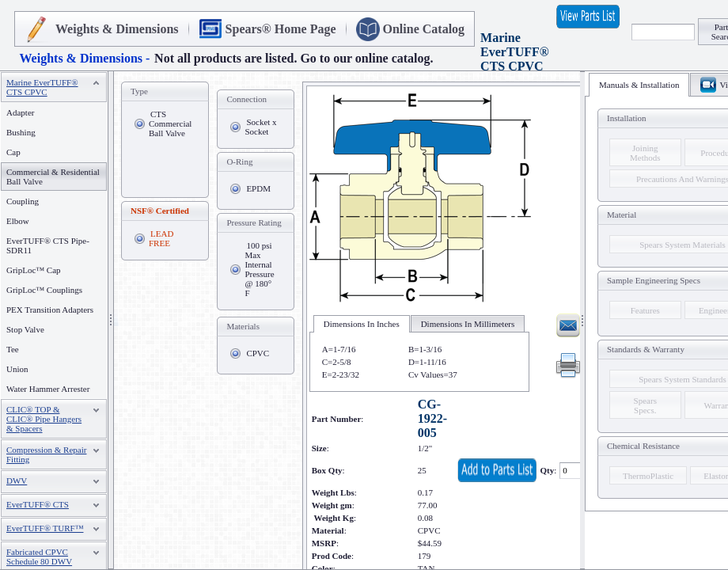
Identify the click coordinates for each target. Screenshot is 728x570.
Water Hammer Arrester (48, 389)
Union (17, 369)
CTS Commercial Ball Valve (170, 123)
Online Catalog (424, 29)
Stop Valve (25, 329)
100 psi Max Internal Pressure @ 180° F (259, 269)
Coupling (23, 201)
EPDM (258, 188)
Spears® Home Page (281, 29)
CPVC (258, 353)
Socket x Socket (260, 127)
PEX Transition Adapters (50, 310)
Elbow (18, 221)
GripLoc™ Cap (34, 270)
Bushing (21, 132)
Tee (13, 349)
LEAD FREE (161, 238)
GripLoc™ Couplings (44, 290)
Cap (13, 152)
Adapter (20, 112)
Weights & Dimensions (117, 29)
